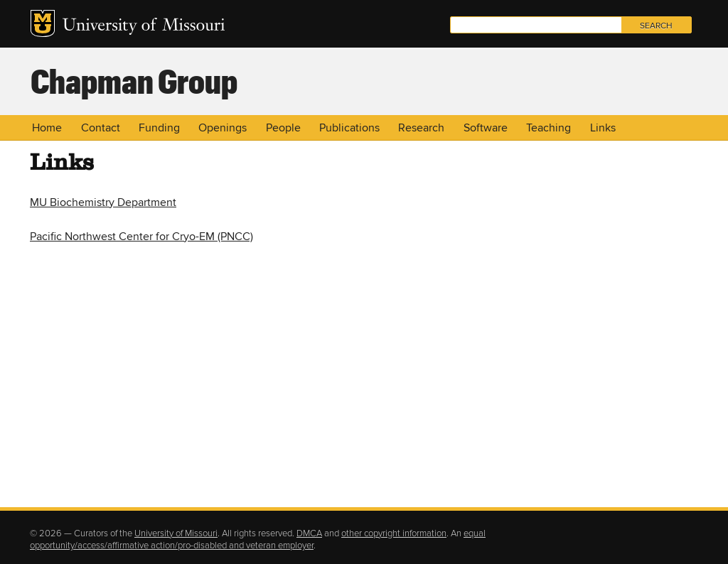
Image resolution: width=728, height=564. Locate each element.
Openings (223, 128)
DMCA (309, 533)
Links (603, 128)
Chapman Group (134, 80)
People (283, 128)
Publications (349, 128)
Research (421, 128)
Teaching (548, 128)
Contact (101, 128)
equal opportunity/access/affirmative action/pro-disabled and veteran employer (258, 540)
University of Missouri (144, 27)
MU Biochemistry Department (103, 202)
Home (47, 128)
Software (486, 128)
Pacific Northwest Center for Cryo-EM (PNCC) (141, 237)
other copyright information (394, 533)
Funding (159, 128)
